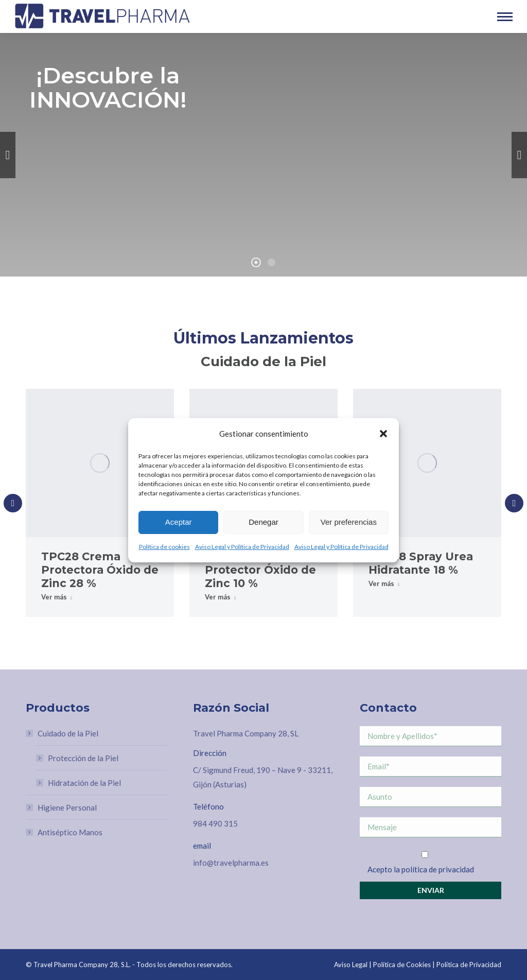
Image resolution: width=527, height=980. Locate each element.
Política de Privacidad (469, 965)
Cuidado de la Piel (63, 733)
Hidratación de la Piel (84, 783)
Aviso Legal (351, 965)
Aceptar (179, 522)
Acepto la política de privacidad (421, 869)
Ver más (57, 597)
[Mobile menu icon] (505, 17)
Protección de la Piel (83, 758)
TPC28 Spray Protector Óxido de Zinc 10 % (260, 570)
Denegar (263, 522)
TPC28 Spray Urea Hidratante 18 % (421, 563)
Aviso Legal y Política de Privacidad (242, 547)
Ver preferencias (349, 522)
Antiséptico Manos (70, 832)
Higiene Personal (67, 807)
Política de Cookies (402, 965)
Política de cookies (164, 547)
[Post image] (100, 463)
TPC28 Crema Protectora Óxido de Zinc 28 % (100, 570)
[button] (383, 434)
